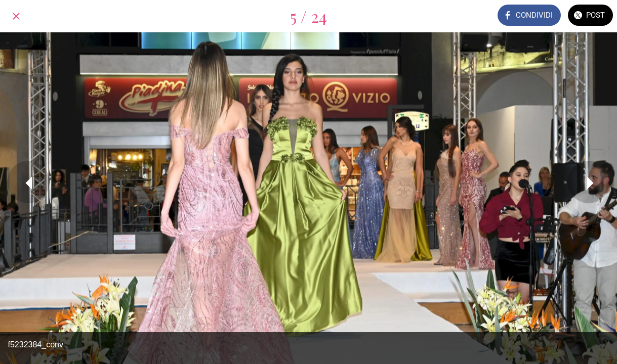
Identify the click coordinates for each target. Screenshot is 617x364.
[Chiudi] (16, 16)
